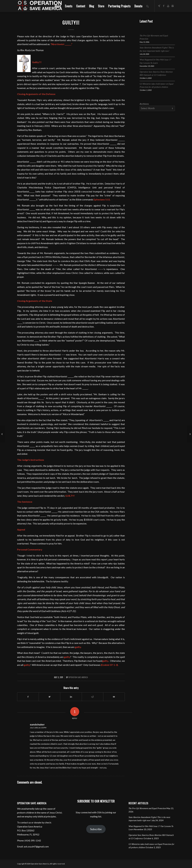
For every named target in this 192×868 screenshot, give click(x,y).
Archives (144, 104)
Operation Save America (78, 677)
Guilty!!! (71, 22)
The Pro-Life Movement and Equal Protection (147, 808)
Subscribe (96, 829)
